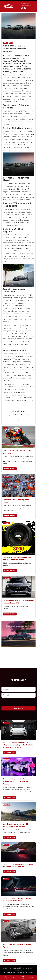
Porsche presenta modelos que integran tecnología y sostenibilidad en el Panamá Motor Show (18, 745)
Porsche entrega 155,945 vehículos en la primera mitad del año (18, 900)
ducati (6, 428)
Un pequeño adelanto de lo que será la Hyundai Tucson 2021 (18, 602)
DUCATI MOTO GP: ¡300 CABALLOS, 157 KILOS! (17, 452)
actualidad (7, 578)
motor (5, 43)
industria (6, 477)
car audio (7, 523)
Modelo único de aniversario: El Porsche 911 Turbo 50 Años (15, 825)
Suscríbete (19, 708)
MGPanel (21, 972)
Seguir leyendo (10, 469)
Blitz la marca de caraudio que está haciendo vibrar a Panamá (17, 558)
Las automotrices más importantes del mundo (17, 501)
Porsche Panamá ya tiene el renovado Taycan (18, 946)
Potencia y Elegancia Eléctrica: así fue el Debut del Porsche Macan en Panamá (18, 781)
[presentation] (16, 702)
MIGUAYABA (30, 972)
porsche (6, 845)
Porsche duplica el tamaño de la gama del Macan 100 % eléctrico (18, 866)
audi (11, 43)
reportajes (7, 723)
